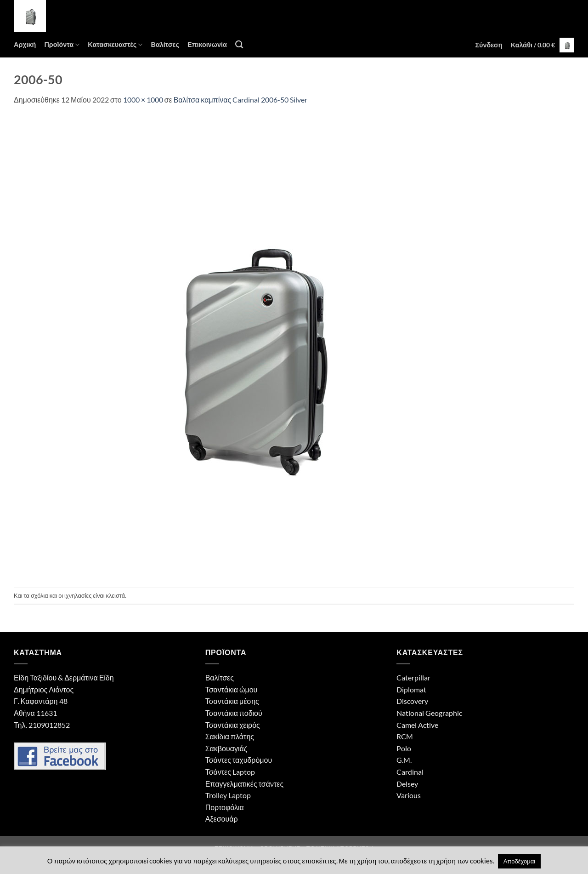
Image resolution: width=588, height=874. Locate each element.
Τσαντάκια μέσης (232, 701)
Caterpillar (413, 677)
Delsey (407, 784)
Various (409, 795)
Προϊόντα (62, 45)
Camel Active (417, 725)
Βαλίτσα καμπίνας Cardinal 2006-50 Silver (241, 100)
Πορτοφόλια (225, 807)
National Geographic (429, 713)
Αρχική (25, 44)
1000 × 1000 (143, 100)
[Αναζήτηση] (239, 45)
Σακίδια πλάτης (230, 736)
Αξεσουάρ (222, 819)
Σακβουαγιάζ (226, 748)
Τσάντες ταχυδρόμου (239, 760)
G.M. (404, 760)
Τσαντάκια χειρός (233, 725)
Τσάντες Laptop (230, 772)
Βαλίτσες (165, 44)
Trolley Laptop (228, 795)
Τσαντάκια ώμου (232, 689)
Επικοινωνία (207, 44)
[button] (489, 45)
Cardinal (410, 772)
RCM (405, 736)
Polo (404, 748)
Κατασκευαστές (115, 45)
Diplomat (411, 689)
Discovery (412, 701)
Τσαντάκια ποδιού (234, 713)
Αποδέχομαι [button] (519, 861)
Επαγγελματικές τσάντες (244, 784)
